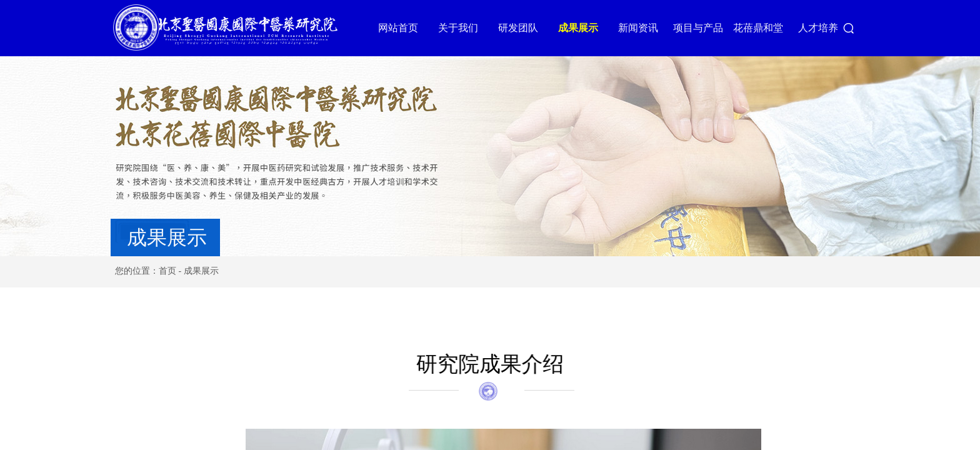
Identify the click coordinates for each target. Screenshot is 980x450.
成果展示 (587, 28)
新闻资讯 (647, 28)
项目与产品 (707, 28)
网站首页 (407, 28)
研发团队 (527, 28)
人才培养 (827, 28)
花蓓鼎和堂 (767, 28)
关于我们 (467, 28)
